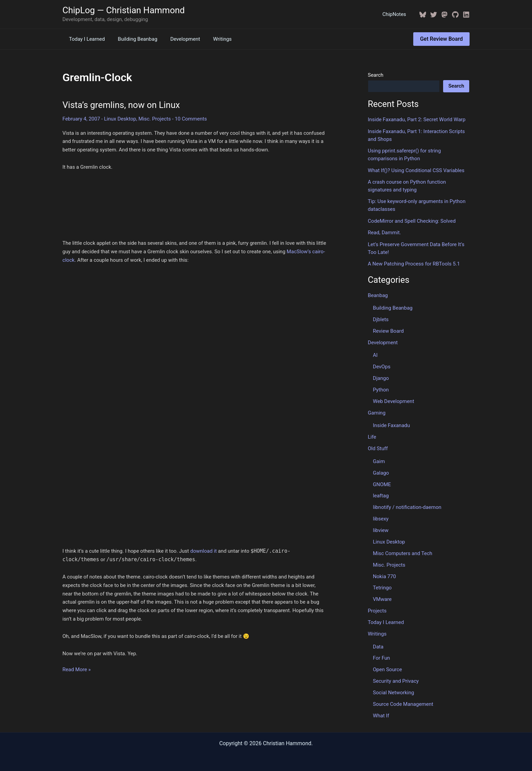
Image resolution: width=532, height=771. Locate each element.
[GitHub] (455, 15)
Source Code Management (403, 702)
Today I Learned (85, 39)
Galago (381, 472)
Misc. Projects (155, 119)
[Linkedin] (466, 15)
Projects (377, 609)
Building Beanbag (133, 39)
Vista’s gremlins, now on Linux (121, 105)
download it (204, 551)
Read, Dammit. (384, 232)
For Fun (381, 656)
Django (381, 377)
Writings (213, 39)
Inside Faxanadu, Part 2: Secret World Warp (416, 120)
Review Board (388, 330)
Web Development (393, 400)
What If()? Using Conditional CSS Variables (416, 170)
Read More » (77, 670)
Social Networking (393, 691)
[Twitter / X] (434, 15)
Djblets (381, 319)
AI (375, 354)
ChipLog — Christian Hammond (124, 10)
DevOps (382, 366)
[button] (441, 39)
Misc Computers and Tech (402, 552)
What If (381, 713)
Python (381, 389)
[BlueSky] (423, 15)
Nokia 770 (384, 575)
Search (376, 75)
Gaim (379, 460)
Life (372, 436)
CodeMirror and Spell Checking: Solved (412, 220)
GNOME (382, 483)
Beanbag (378, 295)
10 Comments (190, 119)
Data (378, 645)
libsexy (381, 517)
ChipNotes (396, 14)
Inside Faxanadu (391, 424)
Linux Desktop (120, 119)
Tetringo (382, 586)
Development (178, 39)
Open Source (387, 667)
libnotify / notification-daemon (407, 506)
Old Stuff (378, 447)
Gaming (377, 412)
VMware (382, 598)
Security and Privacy (396, 679)
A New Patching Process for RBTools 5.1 (414, 263)
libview (381, 529)
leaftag (381, 494)
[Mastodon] (444, 15)
